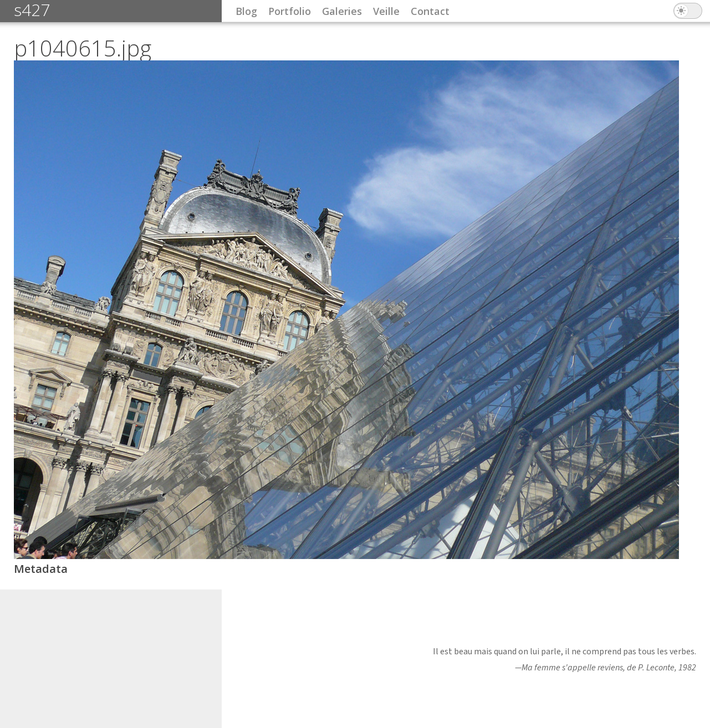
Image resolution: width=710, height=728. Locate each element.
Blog (246, 11)
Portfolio (290, 11)
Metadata (41, 569)
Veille (386, 11)
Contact (430, 11)
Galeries (342, 11)
